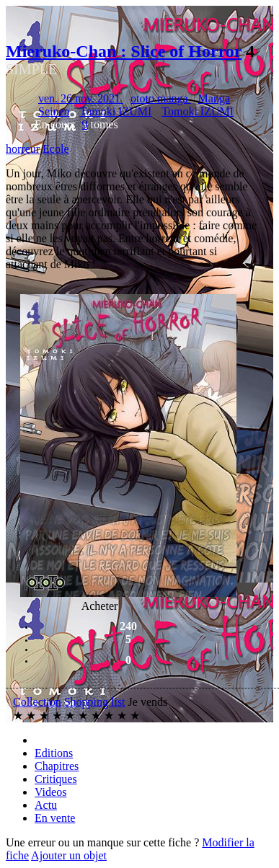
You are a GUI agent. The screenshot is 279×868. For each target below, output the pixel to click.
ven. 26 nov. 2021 (81, 98)
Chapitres (57, 766)
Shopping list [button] (95, 702)
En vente (55, 818)
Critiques (56, 779)
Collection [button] (37, 702)
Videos (50, 792)
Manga (214, 98)
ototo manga (161, 98)
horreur (23, 149)
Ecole (56, 149)
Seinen (54, 111)
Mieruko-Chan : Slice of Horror (124, 51)
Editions (54, 753)
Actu (46, 805)
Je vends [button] (148, 702)
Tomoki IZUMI (116, 111)
